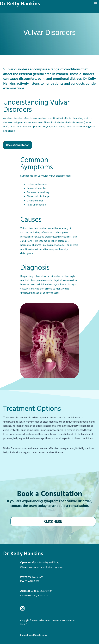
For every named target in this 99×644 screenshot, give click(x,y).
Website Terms (40, 635)
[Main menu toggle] (96, 3)
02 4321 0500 (35, 577)
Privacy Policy (27, 635)
